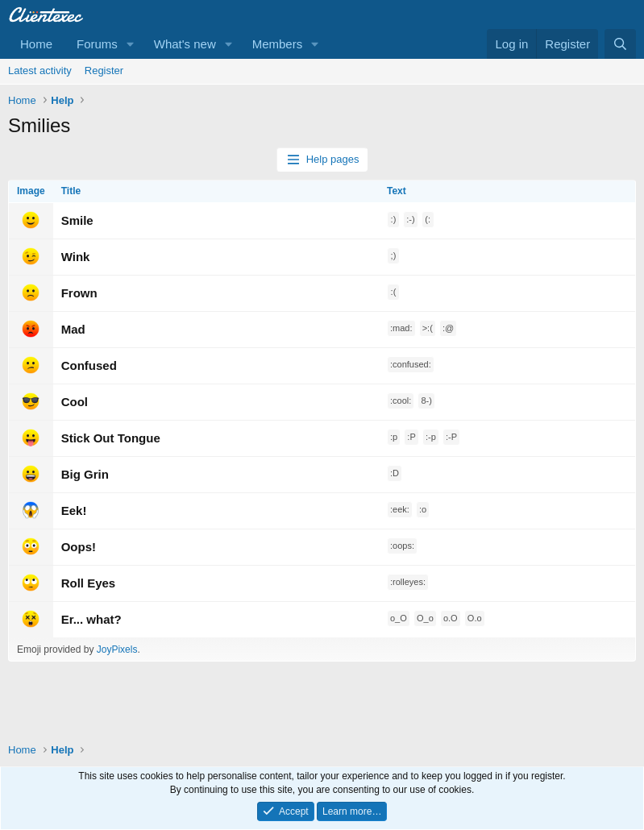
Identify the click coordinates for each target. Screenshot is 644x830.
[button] (131, 44)
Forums (97, 44)
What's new (185, 44)
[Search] (620, 44)
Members (278, 44)
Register (104, 71)
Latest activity (40, 71)
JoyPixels (117, 649)
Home (36, 44)
